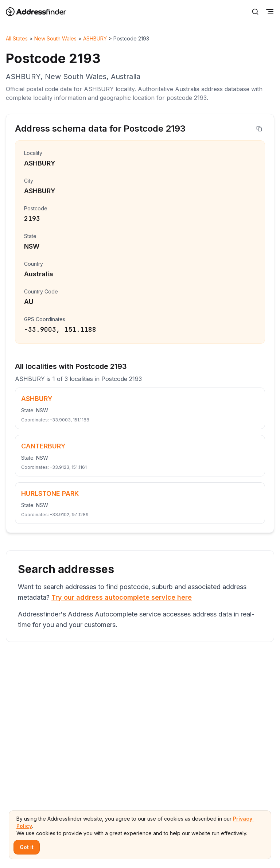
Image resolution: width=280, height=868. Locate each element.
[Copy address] (259, 129)
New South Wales (55, 38)
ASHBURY (95, 38)
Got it (27, 847)
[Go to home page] (41, 12)
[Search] (255, 12)
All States (17, 38)
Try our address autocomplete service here (122, 597)
